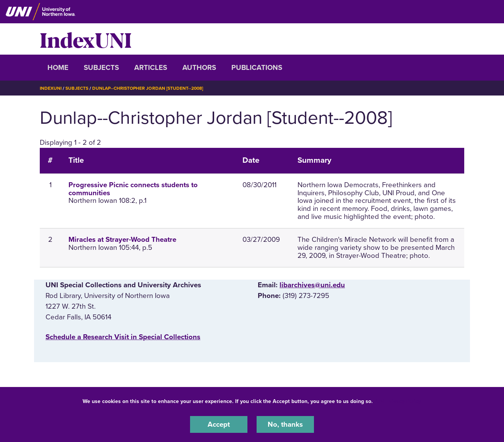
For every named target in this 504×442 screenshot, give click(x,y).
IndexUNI (86, 39)
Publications (257, 68)
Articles (151, 68)
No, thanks (285, 424)
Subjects (101, 68)
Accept (219, 424)
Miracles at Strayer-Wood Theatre (122, 240)
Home (58, 68)
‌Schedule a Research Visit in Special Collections (123, 337)
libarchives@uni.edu (312, 285)
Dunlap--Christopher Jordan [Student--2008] (148, 88)
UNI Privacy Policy (398, 401)
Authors (199, 68)
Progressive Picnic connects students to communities (133, 189)
